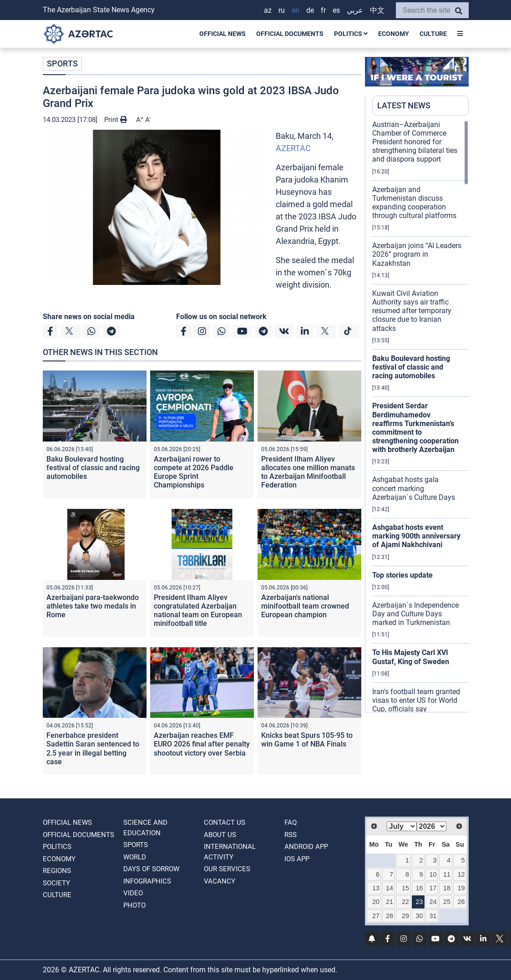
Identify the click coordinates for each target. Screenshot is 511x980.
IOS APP (297, 859)
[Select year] (432, 826)
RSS (291, 835)
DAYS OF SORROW (151, 869)
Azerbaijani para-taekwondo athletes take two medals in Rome (93, 606)
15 (405, 888)
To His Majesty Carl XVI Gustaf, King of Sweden (411, 657)
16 (419, 888)
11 (447, 874)
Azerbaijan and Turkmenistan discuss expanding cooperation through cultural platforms (414, 203)
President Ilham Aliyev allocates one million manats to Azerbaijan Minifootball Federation (308, 472)
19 (461, 888)
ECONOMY (394, 34)
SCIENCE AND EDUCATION (145, 828)
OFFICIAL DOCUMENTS (290, 34)
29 (405, 916)
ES (336, 10)
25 (447, 902)
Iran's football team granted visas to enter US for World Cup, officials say (416, 700)
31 (433, 916)
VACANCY (220, 881)
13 (376, 888)
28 (390, 916)
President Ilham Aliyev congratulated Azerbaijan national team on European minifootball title (198, 611)
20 (376, 902)
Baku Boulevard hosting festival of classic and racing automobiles (93, 468)
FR (323, 10)
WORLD (135, 857)
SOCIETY (56, 883)
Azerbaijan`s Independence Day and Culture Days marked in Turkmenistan (415, 614)
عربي (355, 10)
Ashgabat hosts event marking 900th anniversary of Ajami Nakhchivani (416, 536)
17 (433, 888)
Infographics (147, 881)
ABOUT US (220, 835)
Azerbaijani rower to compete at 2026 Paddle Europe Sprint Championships (194, 472)
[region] (420, 416)
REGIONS (57, 871)
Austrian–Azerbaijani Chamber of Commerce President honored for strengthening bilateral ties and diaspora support (415, 142)
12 (461, 874)
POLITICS (351, 34)
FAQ (291, 823)
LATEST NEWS (404, 105)
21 (390, 902)
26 (461, 902)
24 (433, 902)
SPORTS (62, 63)
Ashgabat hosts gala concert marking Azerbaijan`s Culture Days (414, 488)
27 (376, 916)
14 (390, 888)
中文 (377, 10)
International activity (230, 852)
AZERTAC (293, 148)
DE (310, 10)
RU (282, 10)
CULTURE (433, 34)
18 (447, 888)
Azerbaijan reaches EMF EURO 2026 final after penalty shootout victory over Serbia (202, 744)
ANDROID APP (306, 847)
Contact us (225, 823)
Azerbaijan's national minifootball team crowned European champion (305, 606)
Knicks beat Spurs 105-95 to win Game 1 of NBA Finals (307, 740)
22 (405, 902)
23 (419, 902)
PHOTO (134, 905)
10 (433, 874)
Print (116, 120)
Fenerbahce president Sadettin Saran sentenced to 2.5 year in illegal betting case (93, 749)
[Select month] (402, 826)
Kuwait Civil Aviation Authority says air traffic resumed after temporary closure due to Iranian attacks (412, 311)
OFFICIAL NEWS (223, 34)
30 (419, 916)
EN (296, 10)
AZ (268, 10)
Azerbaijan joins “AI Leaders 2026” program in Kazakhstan (417, 254)
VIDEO (133, 893)
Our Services (227, 869)
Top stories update (402, 575)
